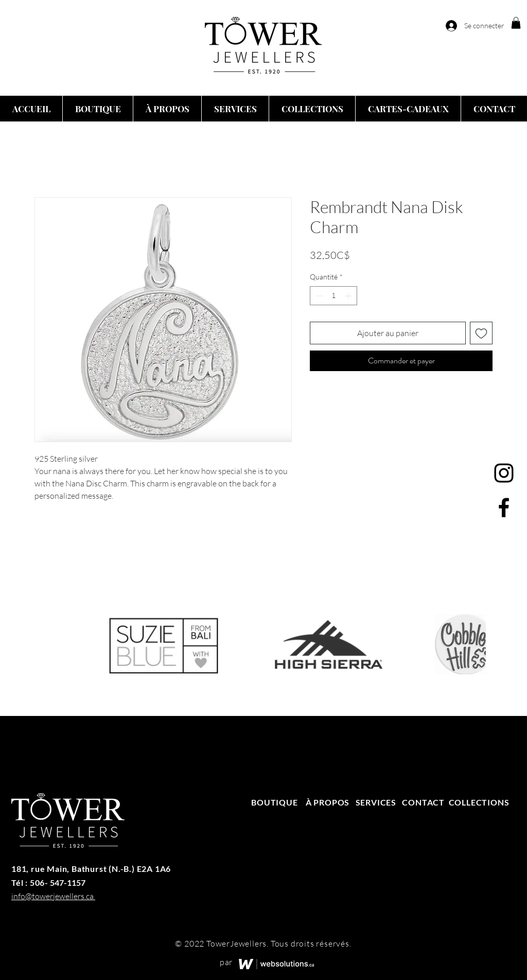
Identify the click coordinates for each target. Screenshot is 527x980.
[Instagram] (504, 473)
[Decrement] (318, 296)
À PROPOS (328, 802)
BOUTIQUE (275, 802)
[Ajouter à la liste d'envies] (481, 333)
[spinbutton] (333, 296)
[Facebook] (504, 507)
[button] (516, 23)
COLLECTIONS (479, 802)
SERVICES (376, 802)
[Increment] (349, 296)
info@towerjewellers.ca (52, 896)
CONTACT (423, 802)
